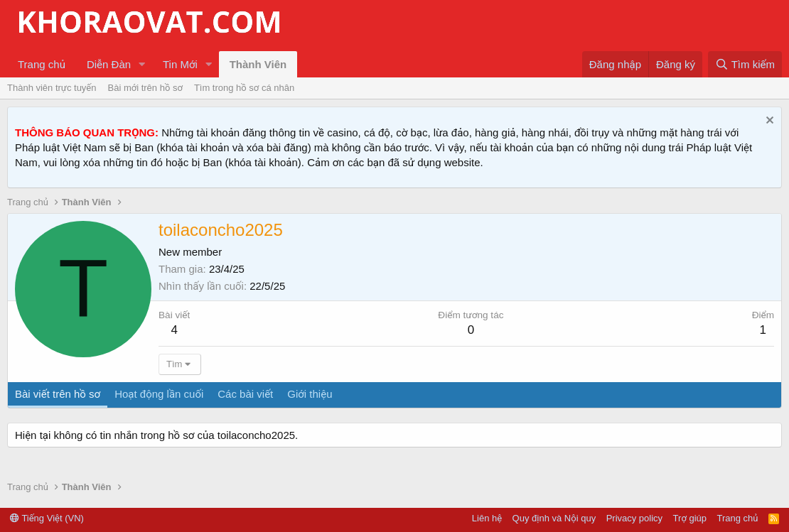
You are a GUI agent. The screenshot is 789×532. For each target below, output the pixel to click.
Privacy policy (634, 518)
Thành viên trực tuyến (52, 88)
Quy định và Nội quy (554, 518)
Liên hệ (487, 518)
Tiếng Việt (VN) (47, 518)
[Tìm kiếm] (745, 64)
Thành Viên (258, 64)
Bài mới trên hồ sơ (145, 88)
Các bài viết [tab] (245, 394)
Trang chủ (42, 64)
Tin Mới (180, 64)
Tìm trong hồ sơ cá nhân (244, 88)
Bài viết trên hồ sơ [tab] (58, 394)
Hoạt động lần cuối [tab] (159, 394)
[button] (142, 64)
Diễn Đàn (109, 64)
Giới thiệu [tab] (310, 394)
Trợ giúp (690, 518)
